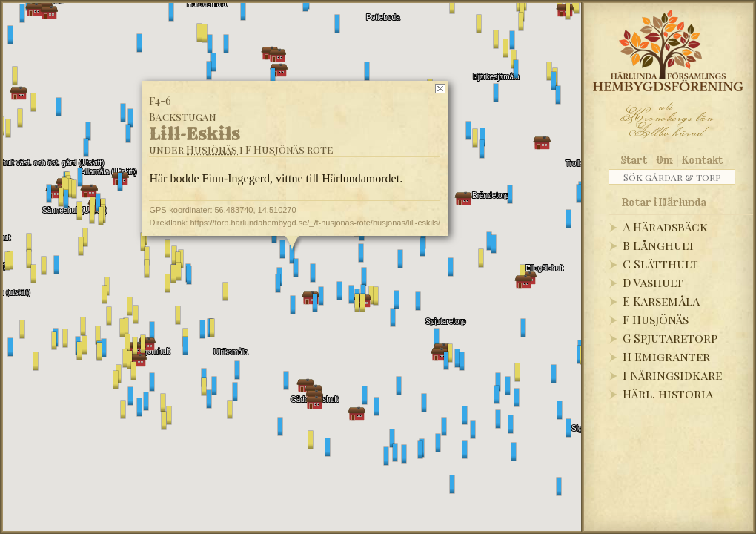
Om (664, 160)
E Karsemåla (661, 301)
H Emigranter (666, 356)
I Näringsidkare (672, 375)
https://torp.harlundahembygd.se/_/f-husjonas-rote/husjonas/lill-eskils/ (315, 222)
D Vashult (653, 282)
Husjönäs (212, 149)
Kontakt (702, 160)
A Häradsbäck (665, 227)
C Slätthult (660, 264)
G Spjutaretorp (670, 338)
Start (634, 160)
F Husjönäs (656, 319)
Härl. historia (668, 393)
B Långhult (659, 245)
